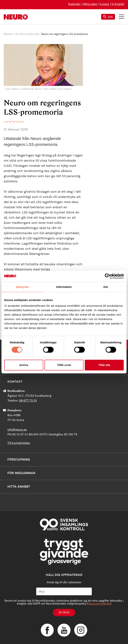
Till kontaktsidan (19, 443)
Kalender (74, 4)
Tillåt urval (64, 365)
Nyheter (8, 34)
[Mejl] (64, 591)
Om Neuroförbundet (27, 34)
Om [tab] (106, 287)
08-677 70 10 (28, 400)
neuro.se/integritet (99, 604)
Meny (122, 17)
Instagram (81, 630)
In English (118, 4)
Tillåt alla (104, 365)
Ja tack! (64, 613)
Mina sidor (90, 4)
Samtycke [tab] (22, 287)
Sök (108, 17)
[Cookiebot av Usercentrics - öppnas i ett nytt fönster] (108, 276)
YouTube (64, 630)
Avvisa (24, 365)
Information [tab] (64, 287)
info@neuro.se (17, 430)
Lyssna (105, 4)
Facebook (47, 630)
